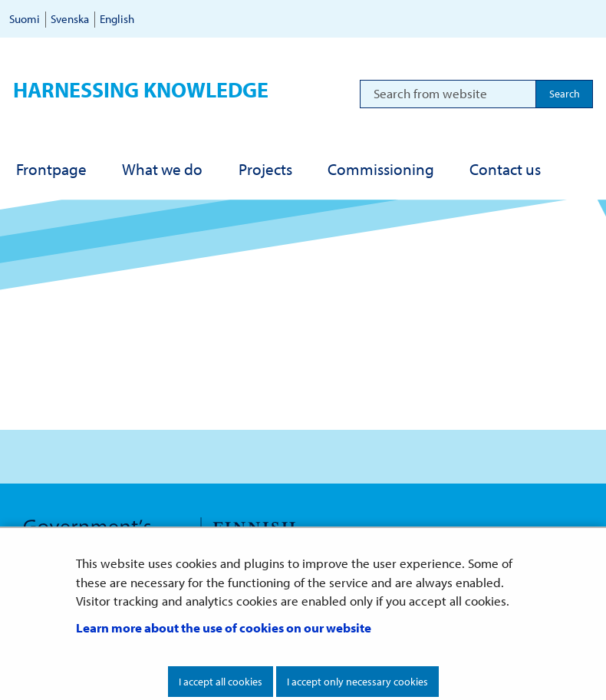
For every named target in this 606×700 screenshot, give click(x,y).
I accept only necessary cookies (357, 682)
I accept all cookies (221, 682)
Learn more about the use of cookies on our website (224, 627)
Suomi (25, 19)
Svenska (70, 19)
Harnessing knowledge (141, 89)
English (117, 19)
